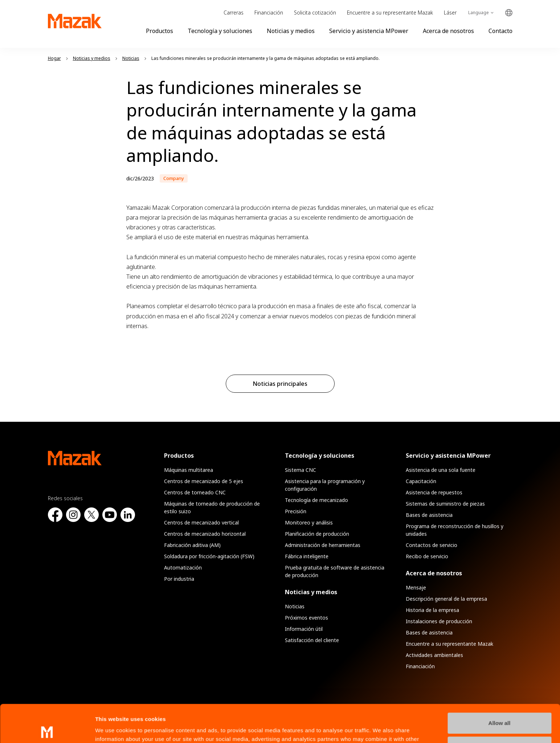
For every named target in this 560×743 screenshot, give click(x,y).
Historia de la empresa (432, 610)
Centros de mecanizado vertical (201, 522)
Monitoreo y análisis (309, 522)
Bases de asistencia (429, 515)
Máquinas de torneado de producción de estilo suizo (212, 507)
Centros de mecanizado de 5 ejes (204, 481)
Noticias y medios (291, 31)
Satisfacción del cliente (312, 640)
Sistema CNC (301, 470)
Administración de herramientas (323, 545)
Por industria (179, 579)
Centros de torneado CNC (195, 492)
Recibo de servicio (427, 556)
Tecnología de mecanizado (316, 500)
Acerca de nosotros (448, 31)
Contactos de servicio (432, 545)
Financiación (269, 13)
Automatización (183, 568)
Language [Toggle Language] (479, 13)
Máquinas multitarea (189, 470)
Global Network (509, 13)
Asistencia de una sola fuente (441, 470)
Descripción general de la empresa (446, 599)
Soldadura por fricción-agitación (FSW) (209, 556)
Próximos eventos (306, 618)
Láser (450, 13)
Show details (112, 729)
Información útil (304, 629)
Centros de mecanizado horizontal (205, 534)
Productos (160, 31)
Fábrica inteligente (307, 556)
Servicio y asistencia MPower (369, 31)
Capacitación (421, 481)
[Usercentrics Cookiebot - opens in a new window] (47, 729)
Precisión (296, 511)
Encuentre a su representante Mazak (390, 13)
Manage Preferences (500, 708)
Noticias (295, 606)
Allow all (500, 684)
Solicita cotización (315, 13)
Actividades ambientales (434, 655)
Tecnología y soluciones (220, 31)
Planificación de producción (317, 534)
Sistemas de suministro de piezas (445, 504)
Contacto (500, 31)
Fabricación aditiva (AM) (192, 545)
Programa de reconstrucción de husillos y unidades (455, 530)
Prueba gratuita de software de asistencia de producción (335, 571)
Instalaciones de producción (439, 621)
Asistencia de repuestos (434, 492)
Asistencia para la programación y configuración (325, 485)
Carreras (234, 13)
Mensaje (416, 587)
